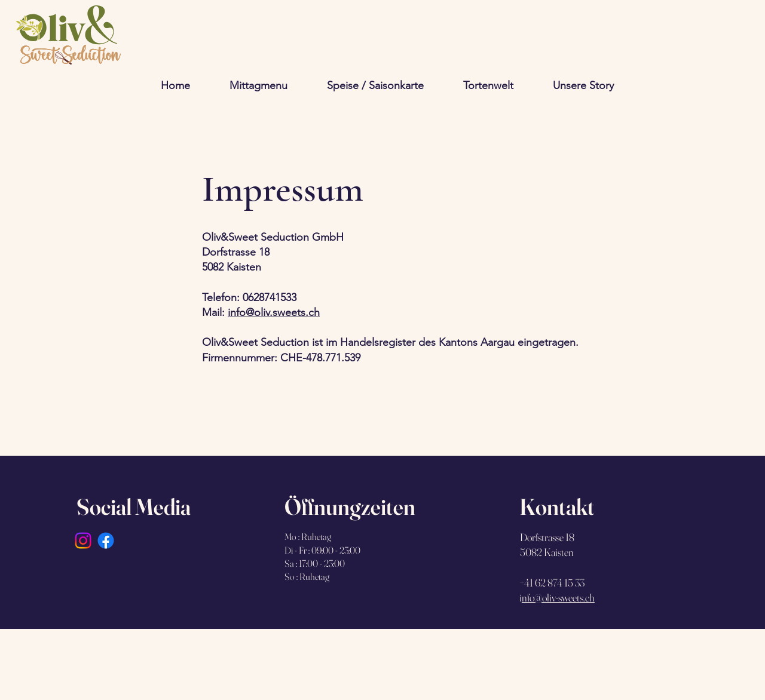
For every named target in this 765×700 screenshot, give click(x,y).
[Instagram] (83, 541)
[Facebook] (106, 541)
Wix (291, 670)
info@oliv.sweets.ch (274, 312)
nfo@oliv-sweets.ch (558, 598)
